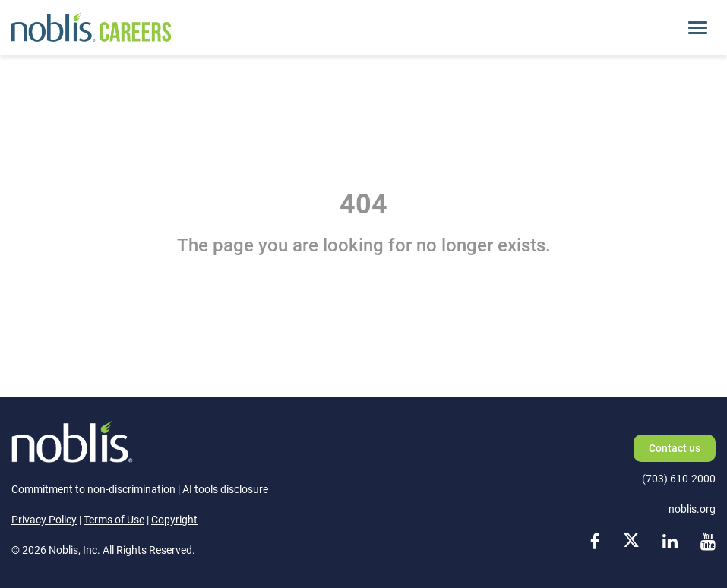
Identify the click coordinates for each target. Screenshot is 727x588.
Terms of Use (114, 520)
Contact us (675, 448)
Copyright (174, 520)
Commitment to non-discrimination (93, 489)
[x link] (631, 542)
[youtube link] (708, 542)
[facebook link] (595, 542)
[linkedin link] (670, 542)
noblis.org (692, 509)
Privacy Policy (44, 520)
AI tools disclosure (225, 489)
